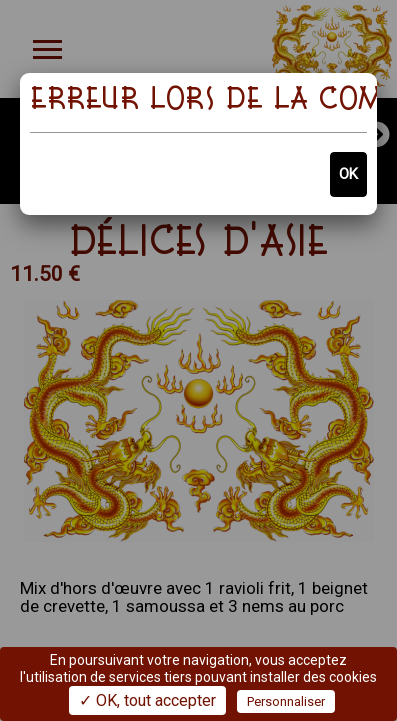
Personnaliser (286, 701)
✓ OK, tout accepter (147, 700)
